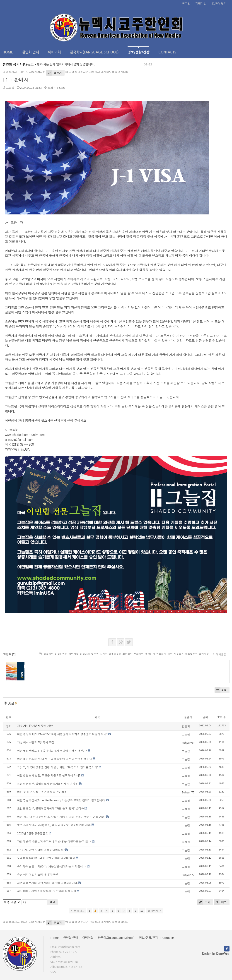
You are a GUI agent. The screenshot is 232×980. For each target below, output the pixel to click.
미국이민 (48, 654)
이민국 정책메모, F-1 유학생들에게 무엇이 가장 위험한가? (52, 751)
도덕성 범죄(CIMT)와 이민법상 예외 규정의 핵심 (46, 858)
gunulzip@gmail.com (19, 440)
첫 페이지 (77, 911)
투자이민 (139, 654)
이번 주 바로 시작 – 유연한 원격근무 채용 (42, 792)
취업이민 (127, 654)
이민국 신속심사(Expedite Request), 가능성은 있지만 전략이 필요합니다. (61, 800)
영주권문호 (115, 654)
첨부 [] (9, 654)
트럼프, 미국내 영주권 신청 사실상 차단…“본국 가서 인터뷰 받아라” (58, 767)
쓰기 (204, 902)
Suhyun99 (188, 743)
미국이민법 (61, 654)
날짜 (205, 717)
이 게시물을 (220, 654)
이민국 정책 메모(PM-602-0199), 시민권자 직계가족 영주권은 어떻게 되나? (62, 734)
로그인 (186, 4)
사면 (170, 654)
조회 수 (221, 717)
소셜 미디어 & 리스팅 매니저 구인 (38, 875)
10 (142, 911)
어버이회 (54, 52)
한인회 (186, 726)
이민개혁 (74, 654)
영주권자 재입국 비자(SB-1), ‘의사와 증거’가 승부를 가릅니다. (54, 825)
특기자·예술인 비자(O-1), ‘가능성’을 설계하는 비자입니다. (52, 866)
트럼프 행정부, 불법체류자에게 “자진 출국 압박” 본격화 (51, 808)
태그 (220, 902)
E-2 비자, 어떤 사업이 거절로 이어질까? (41, 850)
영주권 (95, 654)
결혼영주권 (191, 654)
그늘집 (10, 88)
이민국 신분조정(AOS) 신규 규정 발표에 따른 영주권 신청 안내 (55, 759)
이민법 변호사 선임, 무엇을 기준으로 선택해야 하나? (49, 775)
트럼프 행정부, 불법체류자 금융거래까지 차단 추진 (48, 784)
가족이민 (161, 654)
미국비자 (85, 654)
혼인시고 (204, 654)
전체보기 (16, 27)
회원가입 (201, 4)
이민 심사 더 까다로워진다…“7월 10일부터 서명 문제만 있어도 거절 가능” (61, 817)
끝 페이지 (154, 911)
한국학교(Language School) (94, 52)
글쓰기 (54, 73)
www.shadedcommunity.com (25, 435)
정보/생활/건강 (138, 50)
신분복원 (179, 654)
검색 (52, 902)
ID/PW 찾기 (219, 4)
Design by (216, 954)
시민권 (104, 654)
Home (8, 52)
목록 (221, 690)
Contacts (167, 52)
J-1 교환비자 (16, 80)
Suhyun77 (188, 792)
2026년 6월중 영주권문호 (33, 833)
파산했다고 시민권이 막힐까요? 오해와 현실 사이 (47, 891)
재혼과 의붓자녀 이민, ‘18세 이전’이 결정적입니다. (48, 883)
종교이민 (150, 654)
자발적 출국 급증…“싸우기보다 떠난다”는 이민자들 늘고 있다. (54, 842)
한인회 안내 (30, 52)
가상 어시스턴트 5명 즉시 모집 (36, 742)
